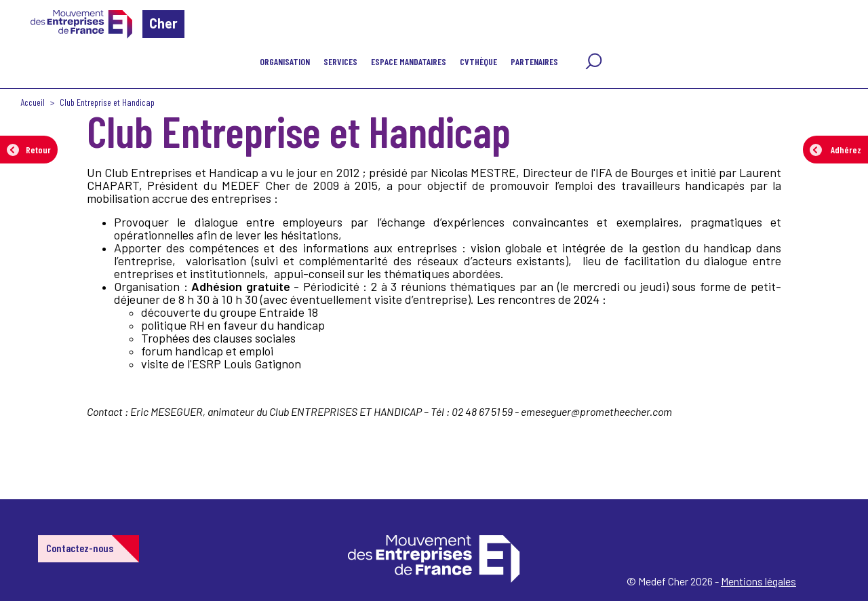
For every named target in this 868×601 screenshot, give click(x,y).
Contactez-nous (80, 548)
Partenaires (534, 61)
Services (340, 61)
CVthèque (478, 61)
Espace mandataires (409, 61)
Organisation (285, 61)
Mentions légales (758, 581)
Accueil (33, 102)
